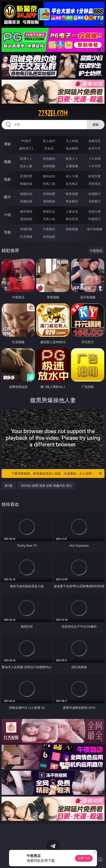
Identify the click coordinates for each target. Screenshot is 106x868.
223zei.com (53, 113)
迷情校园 (26, 219)
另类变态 (95, 184)
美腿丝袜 (26, 201)
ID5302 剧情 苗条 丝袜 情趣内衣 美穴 (47, 485)
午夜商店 (49, 229)
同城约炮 (26, 229)
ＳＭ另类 (95, 166)
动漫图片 (95, 194)
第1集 (9, 485)
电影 (7, 179)
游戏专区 (95, 141)
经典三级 (49, 184)
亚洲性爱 (26, 176)
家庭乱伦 (49, 211)
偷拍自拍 (49, 176)
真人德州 (49, 141)
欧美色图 (72, 194)
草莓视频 (72, 229)
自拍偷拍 (49, 158)
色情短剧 (49, 237)
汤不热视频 (95, 229)
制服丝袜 (26, 184)
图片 (7, 197)
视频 (7, 162)
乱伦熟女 (72, 184)
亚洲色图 (49, 194)
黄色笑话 (72, 219)
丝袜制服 (49, 166)
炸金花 (49, 148)
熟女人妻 (26, 166)
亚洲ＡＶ (26, 158)
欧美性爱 (95, 176)
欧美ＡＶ (72, 158)
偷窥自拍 (26, 194)
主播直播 (72, 166)
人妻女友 (72, 211)
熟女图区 (72, 201)
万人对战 (72, 141)
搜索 (96, 124)
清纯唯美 (49, 201)
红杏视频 (26, 237)
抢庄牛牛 (95, 148)
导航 (7, 232)
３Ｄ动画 (95, 158)
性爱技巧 (95, 219)
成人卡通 (72, 176)
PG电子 (26, 141)
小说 (7, 215)
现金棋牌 (72, 148)
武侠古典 (95, 211)
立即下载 (84, 858)
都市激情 (26, 211)
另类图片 (95, 201)
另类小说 (49, 219)
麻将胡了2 (26, 148)
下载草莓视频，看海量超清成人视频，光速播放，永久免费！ (57, 473)
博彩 (7, 144)
